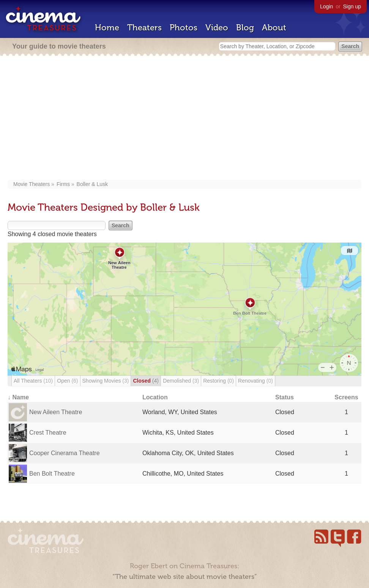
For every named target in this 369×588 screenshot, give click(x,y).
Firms (63, 184)
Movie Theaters (32, 184)
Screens (346, 397)
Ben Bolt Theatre (52, 474)
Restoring (218, 381)
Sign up (352, 6)
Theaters (144, 28)
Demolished (181, 381)
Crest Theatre (48, 433)
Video (217, 28)
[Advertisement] (184, 118)
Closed (146, 381)
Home (107, 28)
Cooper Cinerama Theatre (65, 453)
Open (67, 381)
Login (326, 6)
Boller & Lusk (92, 184)
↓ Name (18, 397)
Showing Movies (106, 381)
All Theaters (33, 381)
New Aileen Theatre (56, 412)
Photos (184, 28)
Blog (245, 28)
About (274, 28)
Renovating (255, 381)
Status (285, 397)
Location (155, 397)
